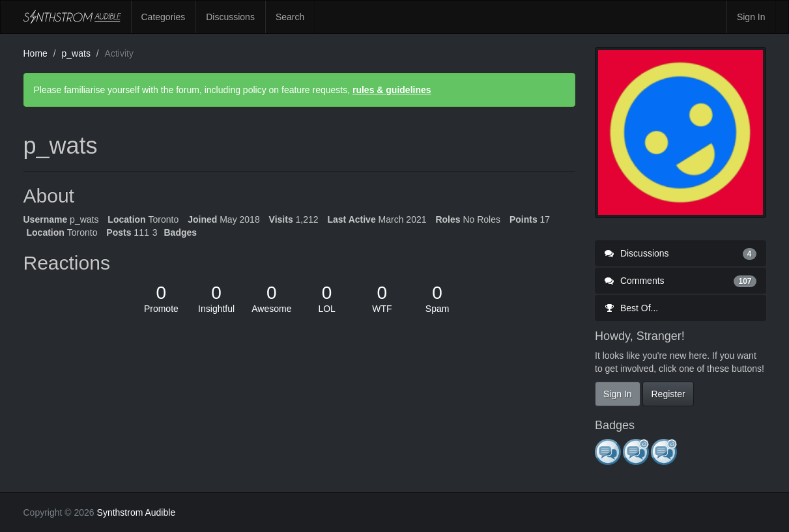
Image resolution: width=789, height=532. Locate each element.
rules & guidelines (392, 90)
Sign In (751, 17)
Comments (681, 281)
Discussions (230, 17)
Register (668, 394)
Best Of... (631, 308)
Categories (164, 17)
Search (290, 17)
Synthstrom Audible (72, 17)
